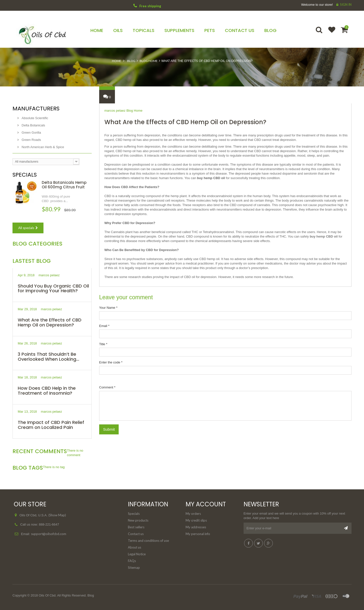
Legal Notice (137, 554)
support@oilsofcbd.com (49, 534)
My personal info (198, 534)
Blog (131, 61)
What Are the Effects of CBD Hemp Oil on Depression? (50, 322)
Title (103, 344)
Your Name (108, 308)
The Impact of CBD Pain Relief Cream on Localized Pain (51, 425)
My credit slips (196, 520)
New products (138, 520)
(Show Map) (57, 515)
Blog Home (149, 61)
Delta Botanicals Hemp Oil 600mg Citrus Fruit (64, 185)
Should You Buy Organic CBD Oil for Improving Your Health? (53, 288)
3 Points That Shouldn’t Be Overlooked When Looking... (48, 357)
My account (206, 504)
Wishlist (330, 33)
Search (320, 33)
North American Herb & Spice (42, 147)
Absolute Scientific (34, 118)
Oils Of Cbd (47, 595)
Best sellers (136, 527)
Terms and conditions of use (148, 541)
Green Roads (31, 140)
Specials (25, 175)
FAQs (132, 561)
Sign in (346, 4)
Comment (107, 387)
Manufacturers (36, 109)
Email (104, 326)
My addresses (196, 527)
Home (117, 61)
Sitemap (134, 568)
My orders (193, 514)
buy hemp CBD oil (324, 236)
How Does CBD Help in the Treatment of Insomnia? (47, 391)
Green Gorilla (31, 133)
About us (135, 547)
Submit (109, 429)
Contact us (136, 534)
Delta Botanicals (33, 125)
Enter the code (111, 362)
